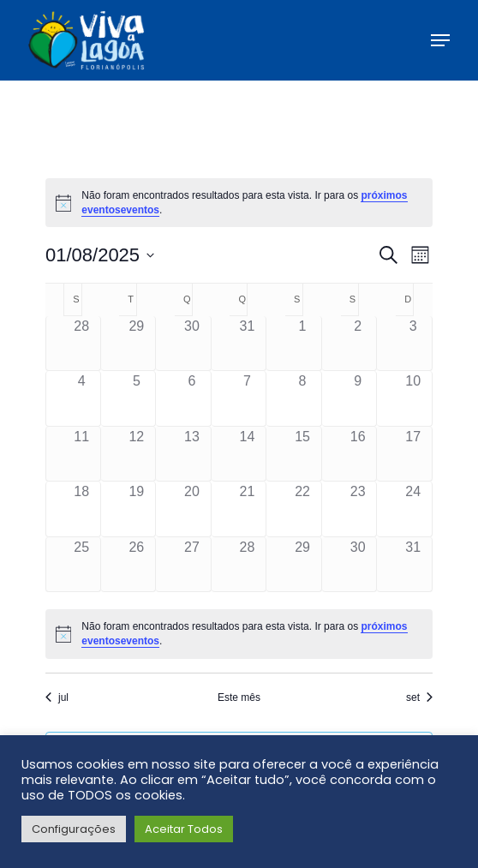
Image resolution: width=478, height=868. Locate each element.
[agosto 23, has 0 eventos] (358, 509)
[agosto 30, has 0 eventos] (358, 565)
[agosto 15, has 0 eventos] (302, 454)
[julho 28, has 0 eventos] (82, 344)
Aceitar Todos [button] (184, 829)
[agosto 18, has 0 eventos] (82, 509)
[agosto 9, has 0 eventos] (358, 398)
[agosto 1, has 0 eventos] (302, 344)
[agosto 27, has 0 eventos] (192, 565)
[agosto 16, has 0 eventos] (358, 454)
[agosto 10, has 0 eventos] (413, 398)
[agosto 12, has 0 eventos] (137, 454)
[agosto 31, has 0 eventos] (413, 565)
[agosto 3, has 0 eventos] (413, 344)
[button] (440, 40)
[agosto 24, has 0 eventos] (413, 509)
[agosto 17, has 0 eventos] (413, 454)
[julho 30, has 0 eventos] (192, 344)
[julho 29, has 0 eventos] (137, 344)
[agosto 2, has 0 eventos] (358, 344)
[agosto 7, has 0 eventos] (248, 398)
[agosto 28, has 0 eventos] (248, 565)
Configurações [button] (74, 829)
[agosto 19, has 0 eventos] (137, 509)
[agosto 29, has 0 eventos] (302, 565)
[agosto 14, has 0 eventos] (248, 454)
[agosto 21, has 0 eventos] (248, 509)
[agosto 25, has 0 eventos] (82, 565)
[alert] (239, 203)
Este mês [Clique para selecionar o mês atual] (239, 697)
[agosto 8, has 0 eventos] (302, 398)
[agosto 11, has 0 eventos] (82, 454)
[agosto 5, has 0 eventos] (137, 398)
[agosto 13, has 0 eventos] (192, 454)
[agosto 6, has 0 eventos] (192, 398)
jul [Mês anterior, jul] (57, 697)
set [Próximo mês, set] (419, 697)
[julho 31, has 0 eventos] (248, 344)
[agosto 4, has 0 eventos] (82, 398)
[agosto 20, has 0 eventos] (192, 509)
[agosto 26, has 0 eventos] (137, 565)
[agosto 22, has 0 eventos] (302, 509)
